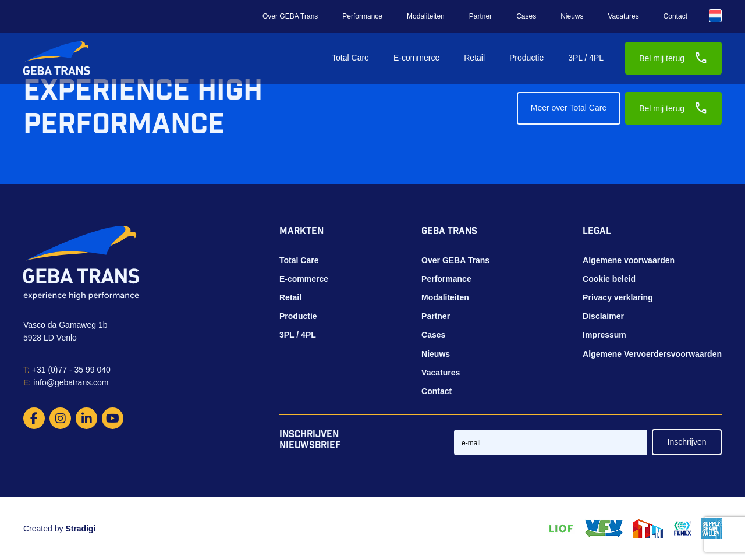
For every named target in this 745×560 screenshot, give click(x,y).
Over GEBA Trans (290, 16)
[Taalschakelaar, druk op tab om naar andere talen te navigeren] (715, 16)
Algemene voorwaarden (629, 260)
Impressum (604, 335)
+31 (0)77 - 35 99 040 (67, 370)
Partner (480, 16)
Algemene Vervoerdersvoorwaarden (652, 354)
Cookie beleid (609, 279)
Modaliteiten (426, 16)
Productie (526, 58)
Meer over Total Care (569, 108)
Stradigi (80, 529)
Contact (675, 16)
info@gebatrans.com (66, 382)
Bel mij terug (673, 58)
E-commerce (416, 58)
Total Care (350, 58)
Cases (526, 16)
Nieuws (572, 16)
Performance (362, 16)
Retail (474, 58)
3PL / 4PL (586, 58)
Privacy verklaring (618, 297)
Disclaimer (603, 316)
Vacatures (624, 16)
